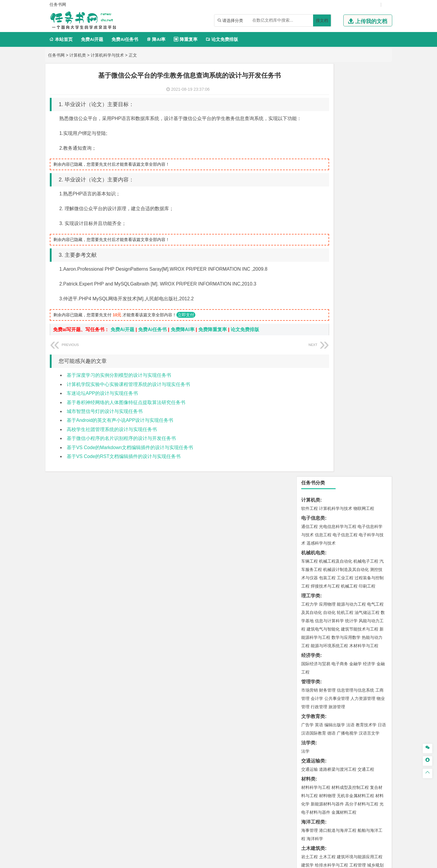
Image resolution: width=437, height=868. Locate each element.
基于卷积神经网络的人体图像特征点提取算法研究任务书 (126, 411)
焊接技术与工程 (325, 173)
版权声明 (358, 806)
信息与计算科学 (329, 208)
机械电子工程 (366, 149)
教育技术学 (366, 312)
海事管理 (310, 418)
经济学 (369, 251)
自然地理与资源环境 (347, 495)
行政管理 (319, 294)
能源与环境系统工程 (329, 233)
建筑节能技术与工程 (360, 216)
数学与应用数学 (346, 225)
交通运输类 (313, 348)
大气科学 (319, 495)
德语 (331, 320)
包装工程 (327, 165)
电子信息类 (313, 105)
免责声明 (295, 814)
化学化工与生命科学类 (325, 584)
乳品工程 (333, 609)
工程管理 (358, 452)
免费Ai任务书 (125, 39)
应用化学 (340, 593)
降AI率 (156, 39)
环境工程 (310, 522)
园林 (350, 697)
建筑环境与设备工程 (338, 461)
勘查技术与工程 (347, 556)
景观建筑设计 (353, 652)
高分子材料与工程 (362, 391)
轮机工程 (345, 200)
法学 (305, 339)
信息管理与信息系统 (355, 277)
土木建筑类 (313, 436)
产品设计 (349, 636)
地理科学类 (313, 479)
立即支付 (186, 324)
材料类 (308, 366)
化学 (364, 609)
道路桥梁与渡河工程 (338, 357)
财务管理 (327, 277)
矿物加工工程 (314, 548)
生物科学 (378, 609)
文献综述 (311, 744)
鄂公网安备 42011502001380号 (265, 861)
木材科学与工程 (364, 233)
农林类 (308, 688)
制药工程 (358, 593)
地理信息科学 (314, 487)
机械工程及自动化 (336, 149)
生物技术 (375, 593)
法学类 (308, 330)
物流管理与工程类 (320, 566)
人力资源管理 (363, 286)
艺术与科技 (368, 644)
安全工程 (336, 548)
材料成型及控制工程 (350, 375)
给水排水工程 (323, 469)
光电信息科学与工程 (338, 114)
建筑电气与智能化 (323, 216)
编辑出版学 (335, 312)
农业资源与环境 (335, 705)
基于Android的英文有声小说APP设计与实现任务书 (120, 429)
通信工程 (310, 114)
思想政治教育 (314, 679)
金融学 (355, 251)
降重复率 (185, 39)
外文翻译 (311, 754)
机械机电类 (313, 140)
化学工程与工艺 (316, 593)
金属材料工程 (344, 400)
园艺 (305, 697)
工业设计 (367, 636)
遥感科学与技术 (321, 130)
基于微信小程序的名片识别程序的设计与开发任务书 (121, 447)
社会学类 (311, 670)
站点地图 (306, 861)
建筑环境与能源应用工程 (360, 444)
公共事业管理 (337, 286)
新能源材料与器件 (327, 391)
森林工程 (364, 697)
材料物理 (327, 383)
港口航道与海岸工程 (338, 418)
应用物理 (327, 192)
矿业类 (308, 540)
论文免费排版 (222, 39)
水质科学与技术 (351, 522)
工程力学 (310, 192)
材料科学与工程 (316, 375)
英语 (319, 312)
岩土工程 (310, 444)
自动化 (329, 200)
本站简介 (295, 806)
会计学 (317, 286)
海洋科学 (315, 426)
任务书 (308, 764)
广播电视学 (347, 320)
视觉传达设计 (314, 644)
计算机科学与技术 (107, 55)
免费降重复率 (213, 338)
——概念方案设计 (320, 773)
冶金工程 (323, 556)
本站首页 (61, 39)
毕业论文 (311, 724)
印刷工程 (367, 173)
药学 (336, 601)
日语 (382, 312)
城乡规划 (375, 452)
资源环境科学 (327, 530)
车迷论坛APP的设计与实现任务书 (102, 402)
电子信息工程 (345, 122)
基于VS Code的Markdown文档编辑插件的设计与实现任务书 (130, 456)
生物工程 (350, 609)
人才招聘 (326, 806)
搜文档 (322, 20)
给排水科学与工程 (331, 452)
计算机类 (78, 55)
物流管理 (327, 575)
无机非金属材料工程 (355, 383)
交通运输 (310, 357)
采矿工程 (353, 548)
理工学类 (311, 183)
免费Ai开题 (92, 39)
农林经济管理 (333, 697)
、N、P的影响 (316, 715)
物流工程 (310, 575)
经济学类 (311, 243)
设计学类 (311, 627)
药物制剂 (349, 601)
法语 (350, 312)
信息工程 (323, 122)
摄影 (371, 652)
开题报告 (311, 734)
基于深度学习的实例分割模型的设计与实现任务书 (119, 384)
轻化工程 (315, 609)
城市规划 (310, 461)
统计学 (351, 208)
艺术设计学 (329, 636)
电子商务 (340, 251)
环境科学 (327, 522)
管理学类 (311, 269)
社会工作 (336, 679)
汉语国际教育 (314, 320)
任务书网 (56, 55)
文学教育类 (313, 304)
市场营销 (310, 277)
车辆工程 (310, 149)
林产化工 (310, 618)
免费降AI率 (183, 338)
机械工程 (349, 173)
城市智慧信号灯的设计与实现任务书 (105, 420)
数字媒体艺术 (327, 652)
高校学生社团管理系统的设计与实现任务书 (112, 438)
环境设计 (310, 636)
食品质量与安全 (316, 601)
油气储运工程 (367, 200)
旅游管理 (337, 294)
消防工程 (371, 548)
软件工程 (310, 96)
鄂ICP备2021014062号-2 (210, 861)
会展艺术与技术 (342, 644)
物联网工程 (364, 96)
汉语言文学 (369, 320)
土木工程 (327, 444)
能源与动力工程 (351, 192)
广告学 (307, 312)
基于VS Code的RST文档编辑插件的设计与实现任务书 (124, 465)
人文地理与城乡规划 (346, 487)
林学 (315, 697)
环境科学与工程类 (320, 513)
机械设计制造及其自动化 (346, 157)
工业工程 (345, 165)
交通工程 (366, 357)
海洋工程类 (313, 409)
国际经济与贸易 (316, 251)
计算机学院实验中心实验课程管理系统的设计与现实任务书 (128, 393)
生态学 (313, 705)
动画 (381, 636)
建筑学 (307, 452)
